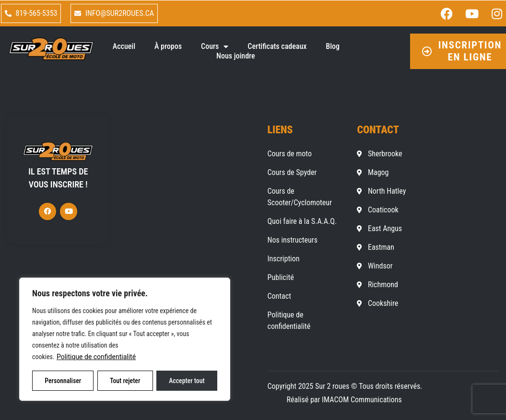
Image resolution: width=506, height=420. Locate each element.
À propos (168, 46)
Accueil (124, 46)
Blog (333, 46)
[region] (125, 339)
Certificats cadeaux (277, 46)
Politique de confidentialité (96, 357)
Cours (215, 47)
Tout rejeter (125, 381)
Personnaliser (63, 381)
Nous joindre (236, 56)
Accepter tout (187, 381)
